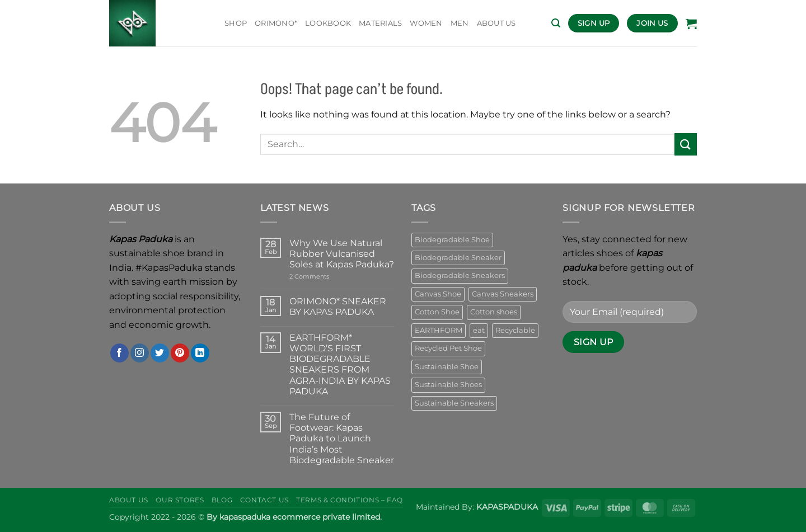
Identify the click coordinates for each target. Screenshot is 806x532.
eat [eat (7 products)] (479, 330)
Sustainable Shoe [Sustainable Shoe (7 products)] (447, 367)
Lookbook (328, 23)
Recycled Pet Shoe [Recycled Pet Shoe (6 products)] (448, 348)
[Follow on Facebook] (120, 353)
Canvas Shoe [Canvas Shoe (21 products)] (438, 294)
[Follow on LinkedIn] (200, 353)
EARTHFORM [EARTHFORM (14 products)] (439, 330)
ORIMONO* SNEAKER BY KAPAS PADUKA (338, 307)
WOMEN (426, 23)
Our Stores (180, 500)
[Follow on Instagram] (140, 353)
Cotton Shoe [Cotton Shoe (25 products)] (437, 312)
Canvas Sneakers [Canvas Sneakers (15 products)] (503, 294)
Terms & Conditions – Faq (350, 500)
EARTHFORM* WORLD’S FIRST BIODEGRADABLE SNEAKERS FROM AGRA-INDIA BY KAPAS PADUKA (340, 364)
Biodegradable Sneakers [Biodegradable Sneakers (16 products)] (460, 276)
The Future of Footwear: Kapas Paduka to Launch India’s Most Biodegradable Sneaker (342, 439)
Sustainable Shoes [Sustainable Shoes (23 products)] (448, 385)
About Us (129, 500)
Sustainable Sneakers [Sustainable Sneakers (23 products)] (454, 403)
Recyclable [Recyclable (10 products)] (515, 330)
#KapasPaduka (169, 268)
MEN (460, 23)
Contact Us (264, 500)
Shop (236, 23)
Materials (380, 23)
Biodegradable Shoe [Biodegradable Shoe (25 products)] (452, 240)
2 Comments (325, 277)
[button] (556, 23)
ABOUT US (496, 23)
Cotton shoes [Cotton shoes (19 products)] (494, 312)
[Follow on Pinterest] (180, 353)
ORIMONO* (276, 23)
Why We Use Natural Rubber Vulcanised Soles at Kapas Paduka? (342, 254)
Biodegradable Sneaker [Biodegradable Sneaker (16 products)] (458, 258)
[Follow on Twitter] (160, 353)
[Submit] (686, 144)
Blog (222, 500)
